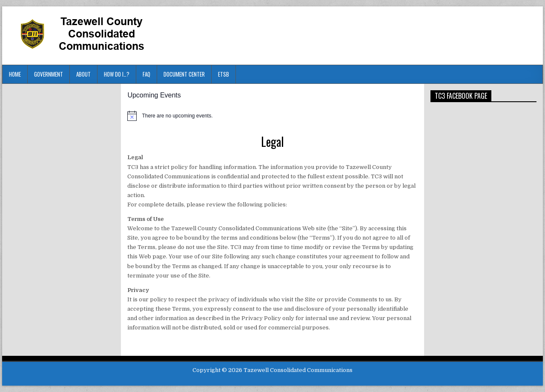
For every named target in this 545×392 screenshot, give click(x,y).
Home (15, 74)
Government (49, 74)
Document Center (184, 74)
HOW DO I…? (117, 74)
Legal (272, 142)
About (83, 74)
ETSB (224, 74)
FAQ (146, 74)
